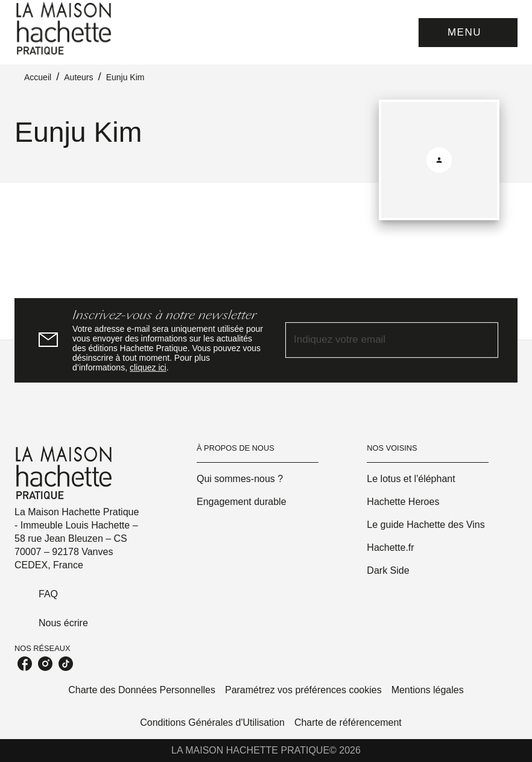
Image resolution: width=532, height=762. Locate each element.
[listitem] (25, 664)
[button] (258, 479)
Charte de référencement (348, 722)
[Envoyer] (484, 340)
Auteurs (78, 77)
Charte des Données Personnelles (142, 690)
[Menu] (468, 33)
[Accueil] (65, 29)
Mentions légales (428, 690)
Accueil (38, 77)
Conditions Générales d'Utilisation (212, 722)
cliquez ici (148, 367)
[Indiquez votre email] (377, 341)
